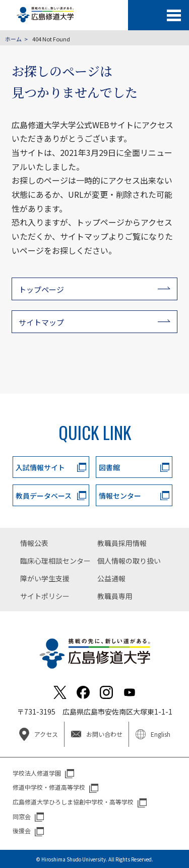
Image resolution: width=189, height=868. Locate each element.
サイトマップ (41, 322)
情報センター (120, 496)
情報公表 (34, 543)
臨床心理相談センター (55, 561)
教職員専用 (115, 596)
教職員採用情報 (122, 543)
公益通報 (111, 578)
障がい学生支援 (45, 578)
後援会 (22, 830)
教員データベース (44, 496)
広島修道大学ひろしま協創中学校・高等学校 (73, 802)
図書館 (109, 467)
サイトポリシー (45, 596)
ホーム (13, 39)
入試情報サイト (40, 467)
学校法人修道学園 (37, 773)
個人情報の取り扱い (129, 561)
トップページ (41, 289)
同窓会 (22, 816)
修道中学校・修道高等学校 (49, 787)
